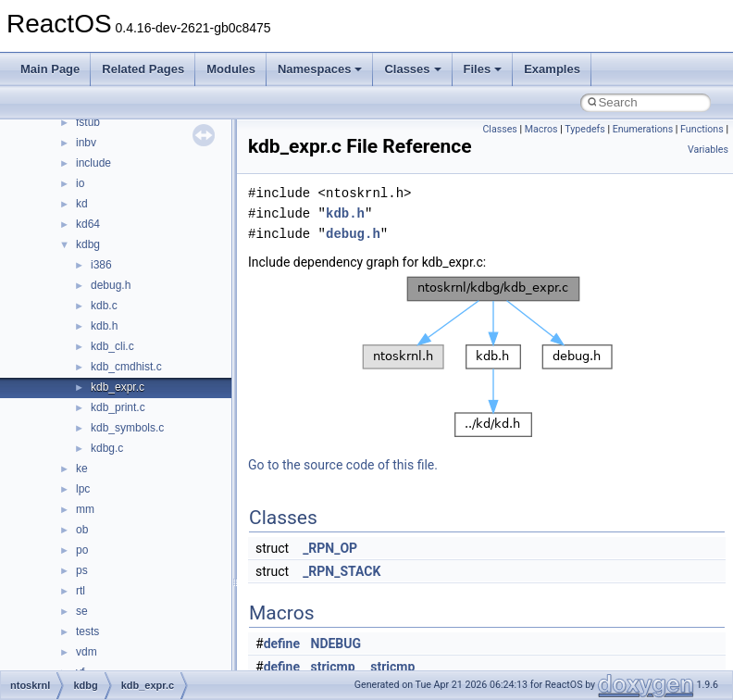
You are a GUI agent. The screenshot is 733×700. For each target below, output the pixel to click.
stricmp (333, 667)
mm (85, 509)
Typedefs (585, 129)
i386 (101, 265)
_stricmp (390, 667)
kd (82, 204)
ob (82, 530)
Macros (541, 129)
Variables (708, 150)
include (93, 163)
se (82, 611)
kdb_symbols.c (127, 428)
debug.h (111, 285)
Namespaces (320, 69)
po (82, 550)
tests (87, 631)
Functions (702, 129)
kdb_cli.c (112, 346)
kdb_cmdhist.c (126, 367)
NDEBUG (336, 644)
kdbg (88, 244)
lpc (83, 489)
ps (82, 570)
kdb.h (104, 326)
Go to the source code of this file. (343, 465)
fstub (88, 122)
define (282, 644)
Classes (412, 69)
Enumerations (643, 129)
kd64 (88, 224)
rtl (81, 591)
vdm (87, 652)
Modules (231, 69)
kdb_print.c (118, 407)
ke (82, 469)
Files (483, 69)
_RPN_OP (330, 548)
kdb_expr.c (118, 387)
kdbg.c (107, 448)
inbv (86, 143)
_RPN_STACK (342, 571)
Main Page (50, 69)
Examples (552, 69)
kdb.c (104, 306)
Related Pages (143, 69)
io (80, 183)
